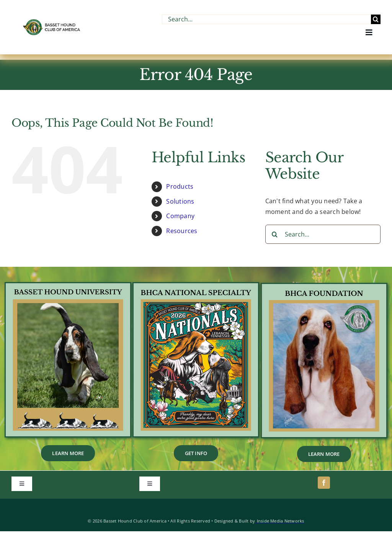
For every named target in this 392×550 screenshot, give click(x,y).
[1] (196, 286)
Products (180, 186)
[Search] (376, 19)
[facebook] (324, 483)
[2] (324, 287)
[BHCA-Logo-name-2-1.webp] (52, 22)
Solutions (180, 201)
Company (180, 216)
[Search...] (266, 19)
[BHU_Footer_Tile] (68, 286)
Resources (182, 231)
